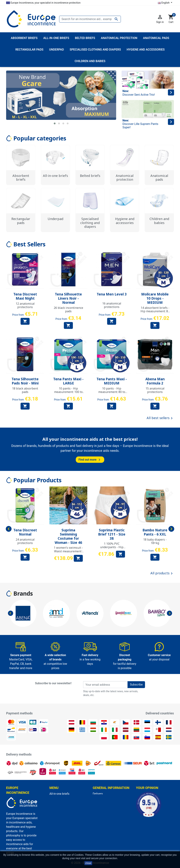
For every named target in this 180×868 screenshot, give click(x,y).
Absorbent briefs (60, 798)
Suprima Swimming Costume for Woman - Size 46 (68, 536)
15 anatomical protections (155, 390)
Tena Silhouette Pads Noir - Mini (25, 381)
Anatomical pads (60, 811)
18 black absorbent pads (25, 390)
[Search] (90, 19)
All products (162, 573)
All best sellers (160, 418)
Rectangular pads (61, 815)
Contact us (100, 824)
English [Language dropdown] (164, 3)
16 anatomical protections (112, 305)
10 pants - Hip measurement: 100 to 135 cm (68, 392)
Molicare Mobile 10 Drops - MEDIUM (155, 298)
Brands (23, 593)
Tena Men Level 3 (112, 294)
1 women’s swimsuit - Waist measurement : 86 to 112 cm (68, 551)
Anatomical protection (64, 828)
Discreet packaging (105, 820)
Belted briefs (58, 807)
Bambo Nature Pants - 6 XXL (155, 532)
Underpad (56, 802)
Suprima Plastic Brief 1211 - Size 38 (112, 534)
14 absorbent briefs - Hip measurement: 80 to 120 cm (155, 311)
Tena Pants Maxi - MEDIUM (112, 381)
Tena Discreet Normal (25, 532)
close (88, 863)
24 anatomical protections (25, 541)
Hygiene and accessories (65, 824)
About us (98, 811)
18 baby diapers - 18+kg (155, 541)
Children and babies (62, 820)
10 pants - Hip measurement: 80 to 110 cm (112, 392)
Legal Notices (101, 798)
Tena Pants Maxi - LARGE (68, 381)
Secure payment (103, 815)
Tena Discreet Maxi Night (25, 296)
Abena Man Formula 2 (155, 381)
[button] (55, 123)
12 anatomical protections (25, 305)
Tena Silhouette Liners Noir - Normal (68, 298)
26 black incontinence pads (68, 309)
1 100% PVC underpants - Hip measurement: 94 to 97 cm (112, 549)
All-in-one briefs (59, 794)
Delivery (98, 794)
